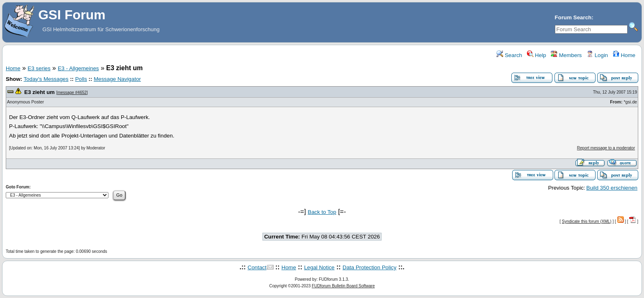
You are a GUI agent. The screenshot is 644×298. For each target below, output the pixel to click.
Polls (81, 79)
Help (537, 55)
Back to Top (322, 212)
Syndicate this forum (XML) (587, 221)
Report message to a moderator (606, 148)
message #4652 (72, 93)
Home (624, 55)
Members (566, 55)
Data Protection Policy (369, 267)
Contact (257, 267)
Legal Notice (319, 267)
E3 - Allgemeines (78, 68)
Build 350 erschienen (612, 188)
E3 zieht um (39, 92)
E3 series (39, 68)
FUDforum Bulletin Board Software (343, 286)
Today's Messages (46, 79)
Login (597, 55)
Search (509, 55)
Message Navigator (117, 79)
